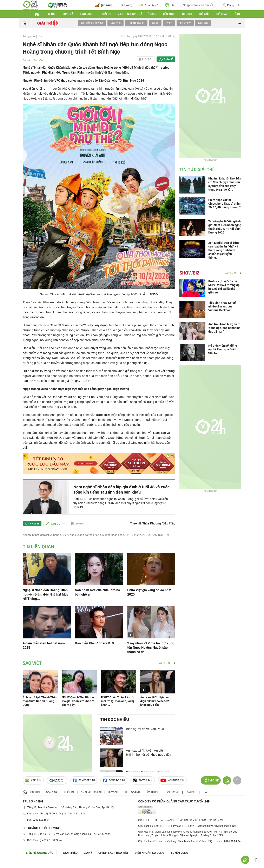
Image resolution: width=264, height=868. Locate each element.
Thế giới (204, 14)
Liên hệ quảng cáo (40, 853)
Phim (169, 23)
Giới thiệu (70, 853)
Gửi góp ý (55, 524)
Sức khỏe (169, 14)
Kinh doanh (88, 14)
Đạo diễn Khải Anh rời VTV (94, 643)
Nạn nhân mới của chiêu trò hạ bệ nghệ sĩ (97, 592)
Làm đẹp (191, 792)
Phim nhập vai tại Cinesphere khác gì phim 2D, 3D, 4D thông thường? (225, 204)
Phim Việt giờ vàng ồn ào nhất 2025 (149, 592)
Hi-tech (187, 14)
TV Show (185, 23)
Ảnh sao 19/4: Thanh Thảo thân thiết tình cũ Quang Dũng (40, 701)
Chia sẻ (169, 59)
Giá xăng (126, 5)
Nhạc (155, 23)
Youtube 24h (172, 780)
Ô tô (237, 14)
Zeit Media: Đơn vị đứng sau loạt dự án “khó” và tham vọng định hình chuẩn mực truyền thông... (224, 250)
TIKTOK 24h (143, 780)
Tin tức (51, 14)
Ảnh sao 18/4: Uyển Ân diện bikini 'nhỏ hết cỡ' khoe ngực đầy (155, 701)
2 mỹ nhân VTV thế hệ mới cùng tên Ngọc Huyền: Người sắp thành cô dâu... (151, 648)
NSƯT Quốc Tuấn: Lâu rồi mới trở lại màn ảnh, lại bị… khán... (118, 701)
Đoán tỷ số (148, 5)
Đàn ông (203, 23)
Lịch (170, 5)
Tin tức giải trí (136, 23)
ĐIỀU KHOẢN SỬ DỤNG (150, 853)
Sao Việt (116, 23)
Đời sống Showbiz (92, 23)
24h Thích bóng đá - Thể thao (137, 14)
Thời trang (171, 792)
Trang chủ (29, 36)
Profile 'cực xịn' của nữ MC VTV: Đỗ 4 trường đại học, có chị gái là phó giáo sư (224, 287)
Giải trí (107, 14)
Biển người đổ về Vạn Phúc (145, 729)
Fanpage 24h (84, 780)
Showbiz (189, 273)
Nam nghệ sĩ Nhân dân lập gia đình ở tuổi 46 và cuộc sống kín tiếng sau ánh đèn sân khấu (121, 490)
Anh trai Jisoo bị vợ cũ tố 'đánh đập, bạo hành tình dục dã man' (224, 328)
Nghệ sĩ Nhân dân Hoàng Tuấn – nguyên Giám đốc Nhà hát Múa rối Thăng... (47, 594)
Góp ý (88, 853)
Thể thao (222, 14)
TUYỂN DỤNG (179, 853)
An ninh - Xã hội (91, 792)
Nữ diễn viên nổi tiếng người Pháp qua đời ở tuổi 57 (223, 349)
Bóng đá (68, 14)
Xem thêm (166, 663)
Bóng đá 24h (114, 780)
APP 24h (33, 780)
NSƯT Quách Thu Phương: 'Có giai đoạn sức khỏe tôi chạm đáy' (79, 701)
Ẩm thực (152, 792)
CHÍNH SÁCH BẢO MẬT (113, 853)
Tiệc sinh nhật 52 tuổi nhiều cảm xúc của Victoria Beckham (222, 306)
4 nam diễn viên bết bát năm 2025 (44, 645)
